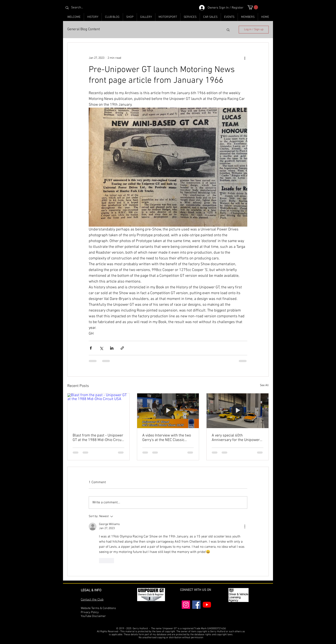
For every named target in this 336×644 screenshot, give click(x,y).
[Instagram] (186, 605)
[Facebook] (196, 605)
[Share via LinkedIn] (112, 348)
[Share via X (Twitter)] (101, 348)
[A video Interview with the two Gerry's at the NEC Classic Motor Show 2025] (168, 411)
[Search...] (91, 8)
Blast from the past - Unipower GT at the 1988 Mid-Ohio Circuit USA (98, 438)
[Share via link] (122, 348)
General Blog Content (84, 29)
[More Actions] (245, 527)
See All (264, 385)
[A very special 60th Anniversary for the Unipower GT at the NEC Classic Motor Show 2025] (238, 411)
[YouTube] (207, 605)
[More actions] (245, 58)
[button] (253, 7)
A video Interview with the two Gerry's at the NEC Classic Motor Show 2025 (167, 438)
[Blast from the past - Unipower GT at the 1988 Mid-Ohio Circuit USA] (98, 411)
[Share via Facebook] (91, 348)
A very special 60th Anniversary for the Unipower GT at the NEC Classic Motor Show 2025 (236, 438)
